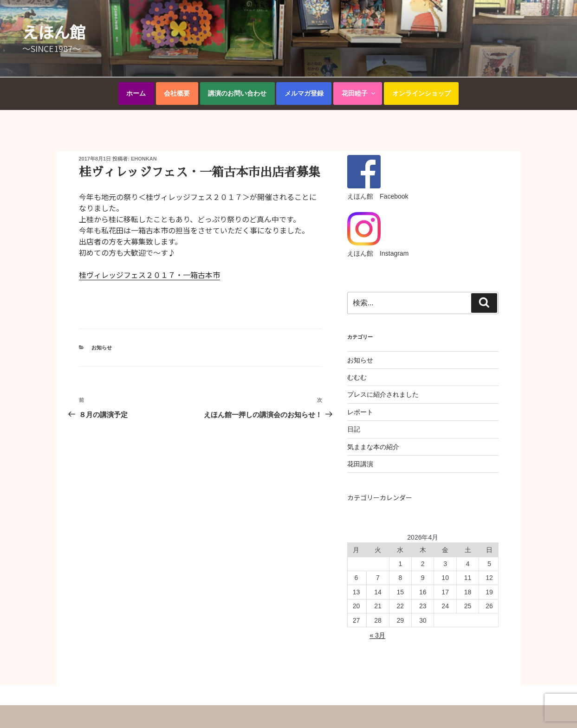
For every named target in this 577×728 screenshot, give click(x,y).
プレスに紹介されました (383, 394)
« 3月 (377, 635)
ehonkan (144, 159)
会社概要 (177, 93)
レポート (360, 412)
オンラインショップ (421, 93)
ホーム (136, 93)
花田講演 (360, 464)
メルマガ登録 (304, 93)
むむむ (357, 377)
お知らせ (102, 348)
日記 (354, 429)
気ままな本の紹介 (373, 447)
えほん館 (54, 32)
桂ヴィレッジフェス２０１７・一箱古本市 (149, 275)
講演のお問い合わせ (237, 93)
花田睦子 (359, 93)
